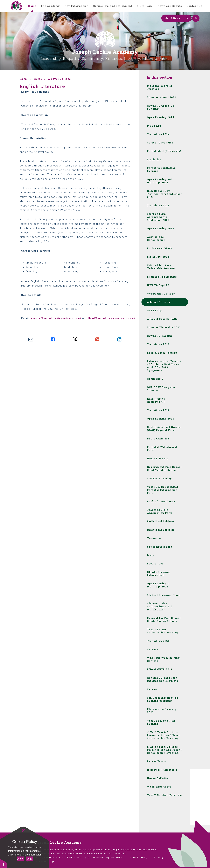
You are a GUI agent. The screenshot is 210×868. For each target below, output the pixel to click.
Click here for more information (25, 855)
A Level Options (59, 79)
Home (24, 79)
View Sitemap (139, 857)
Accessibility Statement (108, 857)
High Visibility (76, 857)
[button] (4, 863)
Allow (20, 859)
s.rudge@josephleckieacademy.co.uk (56, 318)
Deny (29, 859)
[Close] (23, 830)
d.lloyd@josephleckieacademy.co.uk (111, 318)
